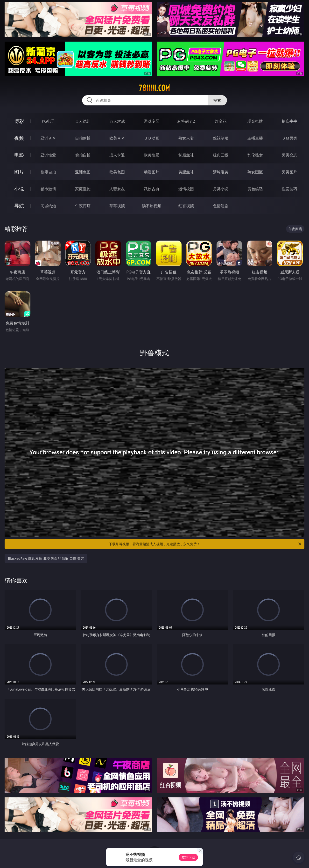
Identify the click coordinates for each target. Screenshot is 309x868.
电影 (19, 155)
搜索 (217, 100)
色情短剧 (221, 206)
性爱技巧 (289, 189)
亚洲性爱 (48, 155)
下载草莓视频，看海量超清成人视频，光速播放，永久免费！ (205, 544)
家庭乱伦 (83, 189)
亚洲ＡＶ (48, 138)
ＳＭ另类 (289, 138)
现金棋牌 (255, 121)
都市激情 (48, 189)
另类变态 (289, 155)
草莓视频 (117, 206)
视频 (19, 138)
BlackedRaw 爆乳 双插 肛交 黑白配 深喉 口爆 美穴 (46, 558)
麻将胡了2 (186, 121)
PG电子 (48, 121)
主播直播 (255, 138)
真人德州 (83, 121)
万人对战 (117, 121)
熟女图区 (255, 172)
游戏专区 (152, 121)
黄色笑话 (255, 189)
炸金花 (221, 121)
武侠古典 (152, 189)
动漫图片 (152, 172)
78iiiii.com (154, 88)
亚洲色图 (83, 172)
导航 (19, 206)
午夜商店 (83, 206)
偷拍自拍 (83, 155)
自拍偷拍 (83, 138)
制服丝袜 (186, 155)
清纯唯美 (221, 172)
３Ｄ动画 (152, 138)
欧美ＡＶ (117, 138)
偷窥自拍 (48, 172)
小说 (19, 189)
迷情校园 (186, 189)
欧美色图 (117, 172)
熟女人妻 (186, 138)
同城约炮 (48, 206)
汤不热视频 (152, 206)
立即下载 (188, 857)
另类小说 (221, 189)
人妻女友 (117, 189)
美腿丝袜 (186, 172)
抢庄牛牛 (289, 121)
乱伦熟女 (255, 155)
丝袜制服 (221, 138)
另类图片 (289, 172)
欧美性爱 (152, 155)
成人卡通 (117, 155)
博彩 (19, 121)
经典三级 (221, 155)
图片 (19, 172)
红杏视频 (186, 206)
